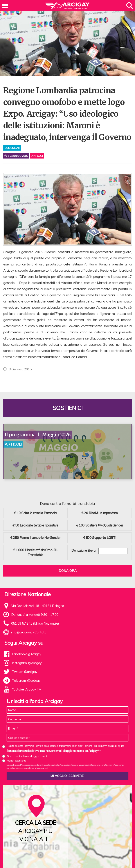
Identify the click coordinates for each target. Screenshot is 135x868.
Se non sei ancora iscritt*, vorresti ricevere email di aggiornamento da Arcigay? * (53, 751)
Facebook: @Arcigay (27, 654)
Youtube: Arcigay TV (27, 689)
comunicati (12, 148)
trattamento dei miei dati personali (76, 746)
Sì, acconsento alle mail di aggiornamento (27, 756)
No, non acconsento (16, 761)
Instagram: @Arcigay (27, 663)
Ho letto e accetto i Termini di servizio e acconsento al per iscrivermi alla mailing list (65, 746)
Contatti (40, 632)
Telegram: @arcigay (26, 680)
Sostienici (68, 408)
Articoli (37, 156)
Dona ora (68, 571)
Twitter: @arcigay (25, 672)
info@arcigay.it (22, 632)
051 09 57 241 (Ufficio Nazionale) (35, 623)
